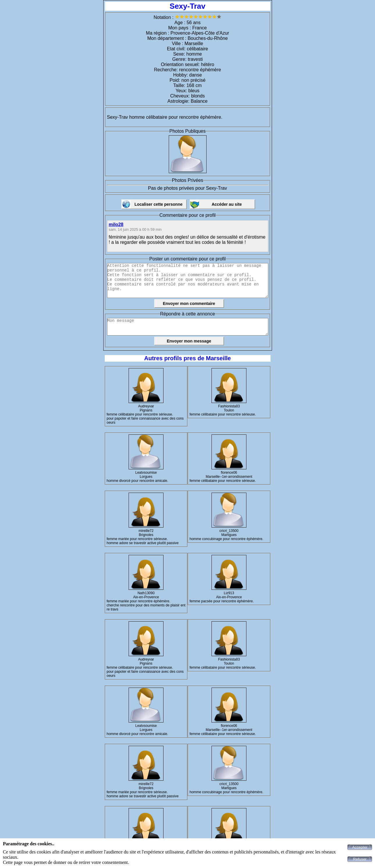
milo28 (116, 224)
